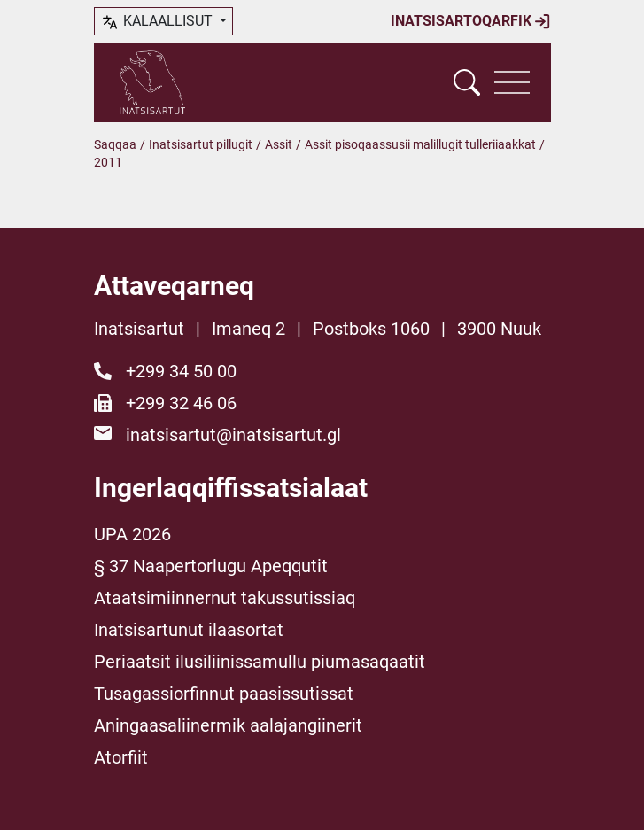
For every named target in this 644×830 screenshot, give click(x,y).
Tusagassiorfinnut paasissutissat (224, 694)
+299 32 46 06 (181, 403)
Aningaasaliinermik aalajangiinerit (228, 725)
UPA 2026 (132, 534)
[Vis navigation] (512, 82)
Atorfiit (121, 757)
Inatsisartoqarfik (471, 21)
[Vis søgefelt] (467, 82)
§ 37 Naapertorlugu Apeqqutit (211, 566)
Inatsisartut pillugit (201, 144)
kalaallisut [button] (158, 22)
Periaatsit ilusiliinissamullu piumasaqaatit (260, 662)
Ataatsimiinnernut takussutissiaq (225, 598)
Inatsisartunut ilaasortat (189, 630)
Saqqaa (115, 144)
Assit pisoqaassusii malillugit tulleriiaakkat (420, 144)
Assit (279, 144)
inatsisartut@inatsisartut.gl (233, 435)
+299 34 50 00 (181, 371)
